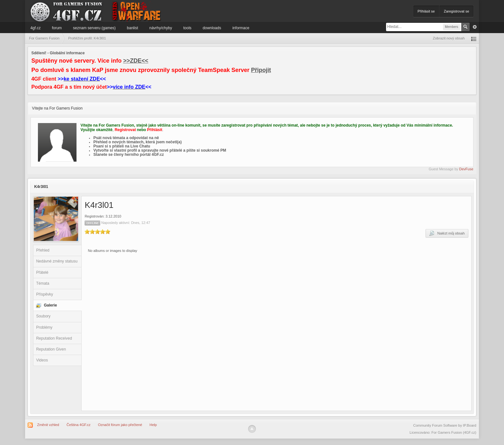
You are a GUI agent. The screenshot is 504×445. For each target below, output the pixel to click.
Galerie (50, 305)
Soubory (43, 316)
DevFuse (466, 169)
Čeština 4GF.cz (79, 425)
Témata (43, 283)
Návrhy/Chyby (161, 28)
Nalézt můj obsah (447, 233)
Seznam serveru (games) (94, 28)
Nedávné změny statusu (57, 261)
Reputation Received (54, 338)
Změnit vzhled (48, 425)
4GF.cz (35, 28)
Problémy (44, 327)
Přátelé (42, 272)
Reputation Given (51, 349)
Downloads (212, 28)
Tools (187, 28)
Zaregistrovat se (457, 11)
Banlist (133, 28)
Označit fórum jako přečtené (120, 425)
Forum (57, 28)
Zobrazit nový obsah (449, 38)
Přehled (43, 250)
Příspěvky (45, 294)
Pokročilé (475, 27)
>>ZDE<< (136, 61)
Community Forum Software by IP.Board (445, 425)
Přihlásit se (426, 11)
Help (153, 425)
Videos (42, 360)
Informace (241, 28)
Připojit (261, 70)
